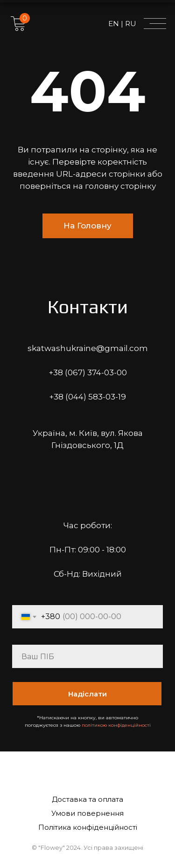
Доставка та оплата (87, 799)
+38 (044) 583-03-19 (87, 397)
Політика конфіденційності (88, 827)
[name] (87, 656)
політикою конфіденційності (116, 725)
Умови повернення (87, 813)
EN (115, 24)
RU (130, 24)
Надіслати (87, 694)
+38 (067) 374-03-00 (88, 372)
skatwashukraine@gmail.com (88, 348)
